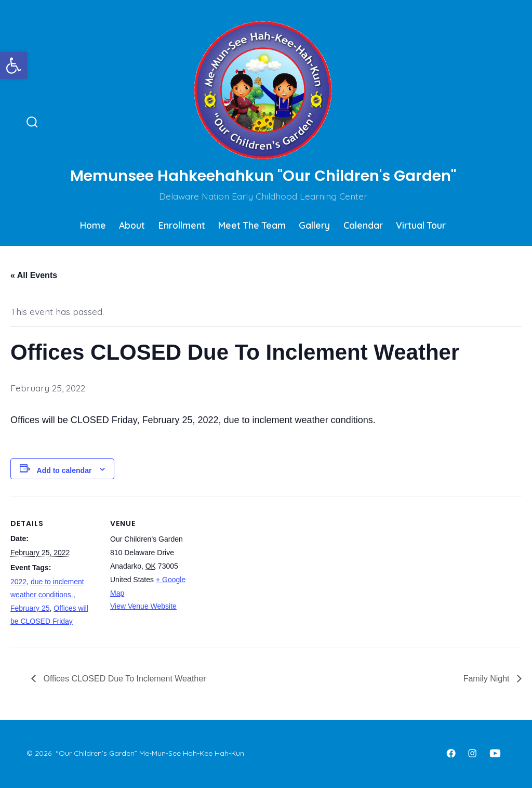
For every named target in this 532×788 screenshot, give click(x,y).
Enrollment (182, 225)
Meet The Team (252, 225)
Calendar (363, 225)
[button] (14, 65)
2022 (18, 582)
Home (93, 225)
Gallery (314, 225)
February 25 (30, 608)
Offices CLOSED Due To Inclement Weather (123, 679)
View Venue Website (143, 606)
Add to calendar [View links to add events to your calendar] (64, 470)
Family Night (488, 679)
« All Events (34, 275)
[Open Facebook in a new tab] (451, 753)
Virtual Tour (421, 225)
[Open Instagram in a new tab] (472, 753)
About (132, 225)
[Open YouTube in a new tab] (495, 753)
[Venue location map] (265, 568)
